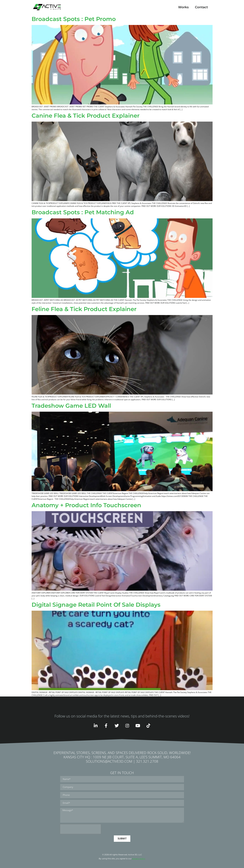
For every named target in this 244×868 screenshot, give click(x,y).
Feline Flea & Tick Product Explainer (84, 309)
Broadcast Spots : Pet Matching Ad (83, 212)
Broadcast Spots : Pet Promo (74, 19)
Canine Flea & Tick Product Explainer (86, 116)
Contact (201, 7)
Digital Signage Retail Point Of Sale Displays (96, 605)
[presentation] (80, 829)
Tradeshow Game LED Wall (71, 406)
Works (183, 7)
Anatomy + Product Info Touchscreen (86, 505)
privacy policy (139, 859)
